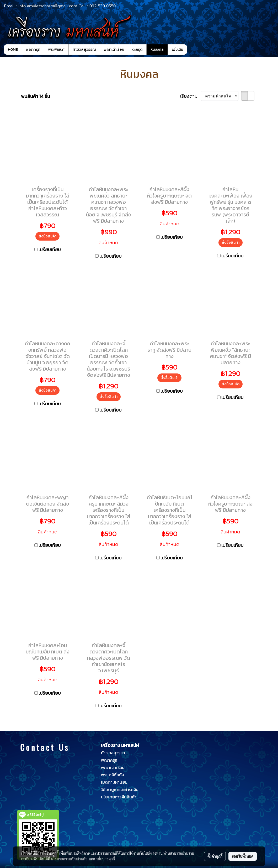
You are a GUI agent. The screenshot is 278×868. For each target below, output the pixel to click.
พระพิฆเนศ (56, 50)
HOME (13, 50)
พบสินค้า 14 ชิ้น (36, 96)
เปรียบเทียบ (50, 249)
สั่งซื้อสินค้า (47, 236)
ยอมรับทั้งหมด (243, 856)
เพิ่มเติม (177, 50)
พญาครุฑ (33, 50)
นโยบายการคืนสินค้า (119, 797)
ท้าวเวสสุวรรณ (84, 50)
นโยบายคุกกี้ (106, 859)
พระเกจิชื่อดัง (112, 775)
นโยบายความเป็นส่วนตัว (69, 859)
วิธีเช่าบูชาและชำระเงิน (120, 789)
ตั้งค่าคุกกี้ (215, 856)
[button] (192, 50)
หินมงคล (157, 50)
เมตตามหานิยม (114, 782)
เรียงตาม (190, 96)
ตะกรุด (137, 50)
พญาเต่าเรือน (114, 50)
